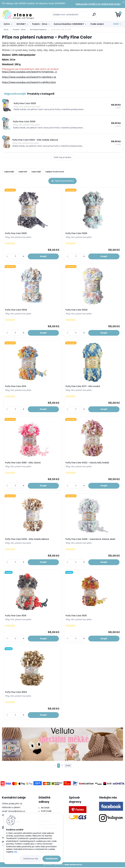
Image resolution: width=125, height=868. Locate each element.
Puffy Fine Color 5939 (76, 234)
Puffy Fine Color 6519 (76, 616)
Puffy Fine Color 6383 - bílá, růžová (23, 463)
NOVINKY (21, 24)
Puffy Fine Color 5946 (16, 310)
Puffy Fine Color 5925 (16, 234)
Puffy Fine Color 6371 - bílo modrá (83, 387)
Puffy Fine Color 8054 (16, 693)
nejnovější (36, 172)
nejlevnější (9, 172)
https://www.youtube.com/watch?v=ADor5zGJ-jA (29, 77)
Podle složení (97, 24)
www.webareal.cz (73, 865)
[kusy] (15, 256)
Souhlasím (52, 859)
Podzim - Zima (40, 24)
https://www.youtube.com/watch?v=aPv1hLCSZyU (29, 82)
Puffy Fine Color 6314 (16, 387)
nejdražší (23, 172)
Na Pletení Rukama (38, 30)
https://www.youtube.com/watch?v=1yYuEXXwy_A (29, 72)
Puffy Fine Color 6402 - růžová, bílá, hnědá (87, 463)
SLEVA (7, 24)
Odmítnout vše (31, 859)
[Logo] (18, 15)
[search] (94, 15)
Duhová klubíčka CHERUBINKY (69, 24)
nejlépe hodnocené (55, 172)
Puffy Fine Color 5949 (77, 310)
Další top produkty (62, 157)
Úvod (6, 30)
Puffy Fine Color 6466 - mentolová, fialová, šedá (90, 540)
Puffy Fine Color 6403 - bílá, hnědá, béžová (27, 540)
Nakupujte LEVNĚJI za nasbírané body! (98, 4)
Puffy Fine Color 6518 (16, 616)
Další (116, 24)
